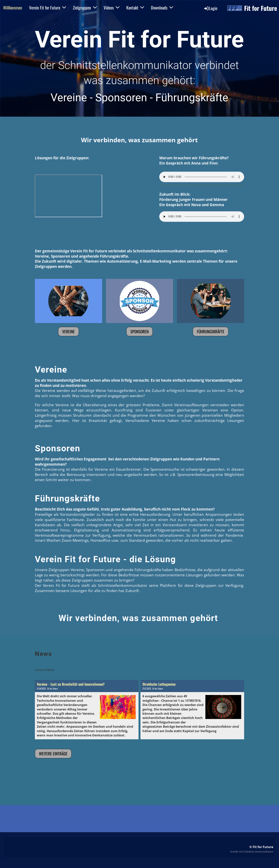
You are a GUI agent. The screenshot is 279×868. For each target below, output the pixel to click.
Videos (112, 8)
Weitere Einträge (53, 754)
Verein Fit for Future (47, 8)
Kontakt (135, 8)
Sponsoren (139, 331)
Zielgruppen (85, 8)
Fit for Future (261, 8)
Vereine (68, 331)
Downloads (162, 8)
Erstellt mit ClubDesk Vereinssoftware (252, 852)
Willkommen (13, 8)
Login (211, 8)
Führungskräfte (211, 331)
